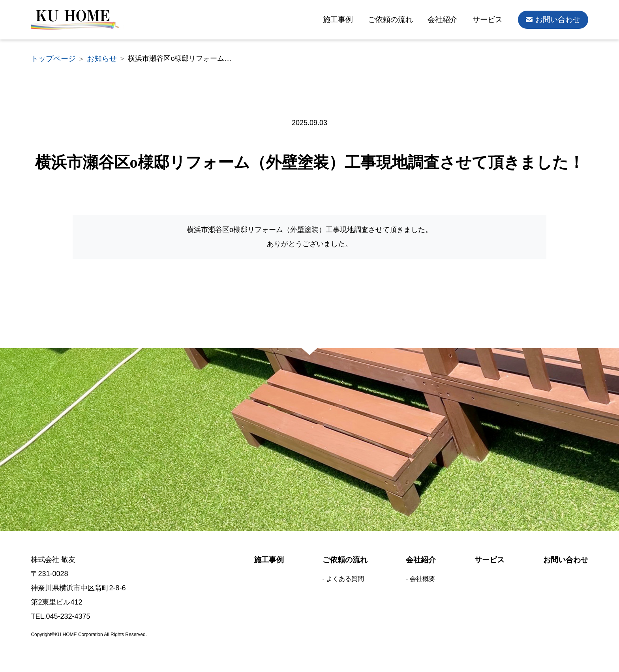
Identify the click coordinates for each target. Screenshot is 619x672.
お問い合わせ (559, 20)
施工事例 (347, 20)
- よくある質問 (343, 575)
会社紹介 (447, 20)
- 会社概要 (420, 575)
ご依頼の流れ (397, 20)
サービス (491, 20)
